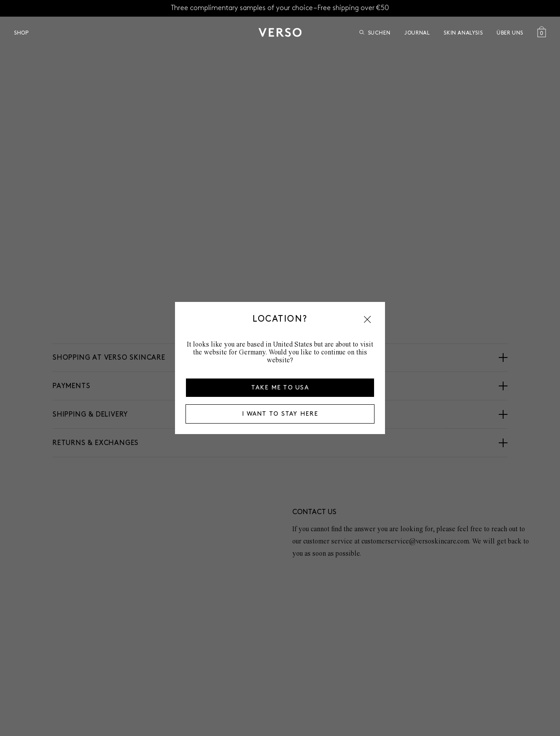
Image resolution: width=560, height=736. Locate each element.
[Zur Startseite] (280, 32)
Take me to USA (280, 387)
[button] (367, 319)
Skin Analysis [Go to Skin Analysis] (463, 33)
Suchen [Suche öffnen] (375, 33)
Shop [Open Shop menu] (21, 33)
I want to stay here (280, 414)
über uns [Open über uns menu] (510, 33)
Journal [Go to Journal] (417, 33)
